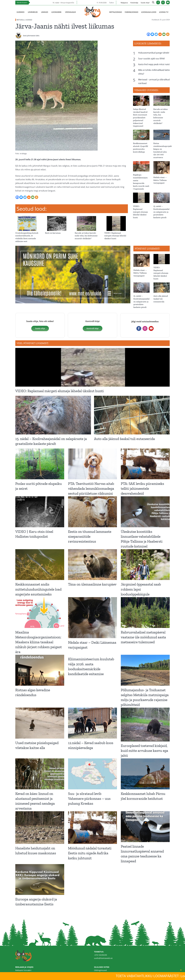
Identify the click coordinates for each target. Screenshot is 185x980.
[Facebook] (148, 34)
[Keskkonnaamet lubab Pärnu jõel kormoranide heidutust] (145, 774)
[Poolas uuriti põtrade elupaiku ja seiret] (40, 464)
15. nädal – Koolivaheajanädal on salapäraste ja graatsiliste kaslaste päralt (161, 212)
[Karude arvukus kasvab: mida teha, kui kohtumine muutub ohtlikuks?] (87, 217)
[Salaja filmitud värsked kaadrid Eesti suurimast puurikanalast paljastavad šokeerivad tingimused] (141, 101)
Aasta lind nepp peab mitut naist (154, 64)
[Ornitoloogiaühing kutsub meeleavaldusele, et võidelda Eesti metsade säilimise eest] (27, 217)
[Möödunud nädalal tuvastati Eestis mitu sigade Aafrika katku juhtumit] (92, 828)
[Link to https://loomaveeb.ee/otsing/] (153, 3)
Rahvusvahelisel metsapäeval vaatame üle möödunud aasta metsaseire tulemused (143, 637)
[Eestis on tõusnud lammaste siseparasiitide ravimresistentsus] (92, 512)
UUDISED (29, 20)
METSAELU (21, 20)
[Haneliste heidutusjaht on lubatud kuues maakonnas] (40, 828)
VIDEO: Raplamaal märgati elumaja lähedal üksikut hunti (115, 236)
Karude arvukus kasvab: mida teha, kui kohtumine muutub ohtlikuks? (86, 236)
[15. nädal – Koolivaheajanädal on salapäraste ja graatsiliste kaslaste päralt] (162, 198)
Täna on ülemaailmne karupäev (92, 584)
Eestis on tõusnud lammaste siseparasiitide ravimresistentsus (90, 536)
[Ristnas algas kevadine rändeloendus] (40, 670)
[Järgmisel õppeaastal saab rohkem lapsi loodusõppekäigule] (145, 565)
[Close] (181, 970)
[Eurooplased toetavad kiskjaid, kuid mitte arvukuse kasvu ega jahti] (145, 724)
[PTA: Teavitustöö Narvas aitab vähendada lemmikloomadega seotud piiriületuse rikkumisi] (92, 464)
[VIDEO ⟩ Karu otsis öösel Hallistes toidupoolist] (40, 512)
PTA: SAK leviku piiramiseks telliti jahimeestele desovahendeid (142, 489)
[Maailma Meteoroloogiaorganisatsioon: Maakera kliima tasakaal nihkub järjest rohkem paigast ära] (40, 613)
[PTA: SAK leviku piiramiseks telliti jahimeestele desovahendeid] (145, 464)
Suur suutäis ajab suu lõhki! (151, 59)
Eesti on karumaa (53, 233)
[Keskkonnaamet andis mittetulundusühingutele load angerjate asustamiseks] (40, 565)
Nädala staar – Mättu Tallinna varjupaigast (160, 180)
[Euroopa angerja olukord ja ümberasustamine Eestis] (40, 880)
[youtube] (168, 2)
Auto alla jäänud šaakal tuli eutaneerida (161, 299)
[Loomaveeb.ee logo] (92, 8)
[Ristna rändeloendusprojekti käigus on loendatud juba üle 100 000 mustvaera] (162, 135)
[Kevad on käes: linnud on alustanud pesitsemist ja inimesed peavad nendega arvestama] (40, 774)
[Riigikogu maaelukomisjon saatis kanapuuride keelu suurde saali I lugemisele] (141, 166)
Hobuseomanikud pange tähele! (154, 53)
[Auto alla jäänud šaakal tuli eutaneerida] (162, 288)
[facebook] (158, 2)
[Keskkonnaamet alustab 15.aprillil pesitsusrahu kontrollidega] (141, 135)
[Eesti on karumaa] (57, 217)
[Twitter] (156, 34)
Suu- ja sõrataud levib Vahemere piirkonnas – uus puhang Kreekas (89, 799)
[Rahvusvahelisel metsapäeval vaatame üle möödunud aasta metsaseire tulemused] (145, 613)
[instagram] (163, 2)
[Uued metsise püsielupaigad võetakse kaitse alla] (40, 723)
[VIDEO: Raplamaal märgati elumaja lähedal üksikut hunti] (116, 217)
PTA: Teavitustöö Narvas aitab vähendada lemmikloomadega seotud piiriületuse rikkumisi (91, 489)
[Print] (160, 34)
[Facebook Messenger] (152, 34)
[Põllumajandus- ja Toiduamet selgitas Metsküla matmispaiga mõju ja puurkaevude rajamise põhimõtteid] (145, 670)
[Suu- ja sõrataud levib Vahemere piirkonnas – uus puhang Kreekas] (92, 774)
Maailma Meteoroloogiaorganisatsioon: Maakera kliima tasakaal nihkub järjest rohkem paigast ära (39, 642)
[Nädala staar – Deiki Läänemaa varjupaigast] (92, 618)
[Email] (164, 34)
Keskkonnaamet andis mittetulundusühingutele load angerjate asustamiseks (38, 589)
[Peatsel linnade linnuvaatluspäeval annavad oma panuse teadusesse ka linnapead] (145, 827)
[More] (168, 34)
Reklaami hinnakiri (23, 970)
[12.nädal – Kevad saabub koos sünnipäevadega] (92, 723)
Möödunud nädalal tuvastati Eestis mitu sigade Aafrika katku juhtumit (90, 853)
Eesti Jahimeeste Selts (31, 36)
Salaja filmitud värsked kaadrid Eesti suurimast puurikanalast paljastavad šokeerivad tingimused (140, 118)
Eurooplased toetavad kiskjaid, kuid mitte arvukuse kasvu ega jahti (144, 751)
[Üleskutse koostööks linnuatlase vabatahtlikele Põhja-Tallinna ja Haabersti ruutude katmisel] (145, 512)
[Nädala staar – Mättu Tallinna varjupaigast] (162, 168)
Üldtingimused (100, 970)
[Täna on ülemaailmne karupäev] (92, 565)
